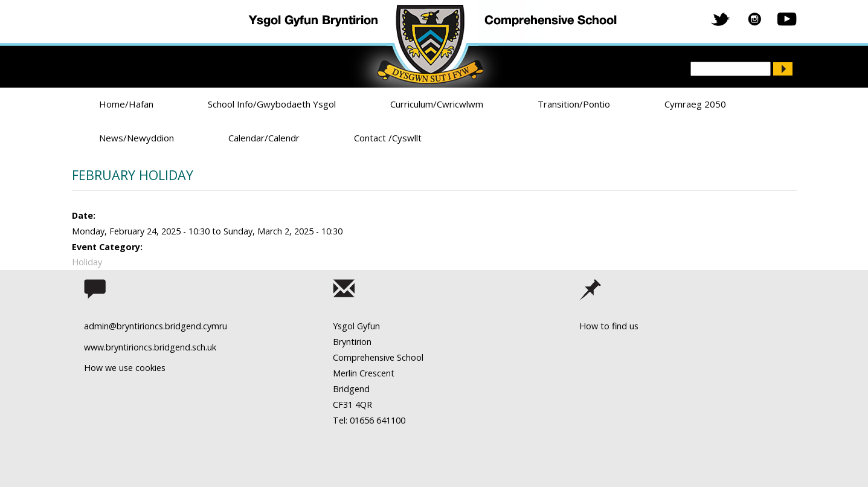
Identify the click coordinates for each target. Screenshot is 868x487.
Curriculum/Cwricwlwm (437, 104)
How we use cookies (125, 368)
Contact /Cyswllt (388, 138)
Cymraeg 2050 (695, 104)
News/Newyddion (137, 138)
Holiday (87, 262)
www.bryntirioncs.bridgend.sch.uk (150, 347)
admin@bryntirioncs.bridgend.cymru (156, 326)
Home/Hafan (126, 104)
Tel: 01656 (353, 420)
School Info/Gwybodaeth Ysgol (272, 104)
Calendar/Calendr (264, 138)
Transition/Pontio (574, 104)
